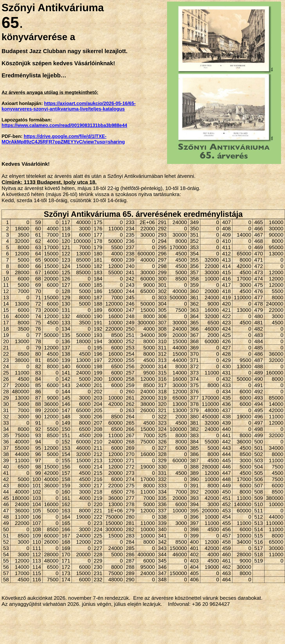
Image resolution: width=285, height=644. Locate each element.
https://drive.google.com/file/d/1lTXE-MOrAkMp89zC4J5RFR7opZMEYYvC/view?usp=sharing (63, 139)
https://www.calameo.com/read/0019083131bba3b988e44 (64, 125)
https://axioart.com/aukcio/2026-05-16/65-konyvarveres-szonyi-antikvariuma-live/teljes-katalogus (69, 106)
